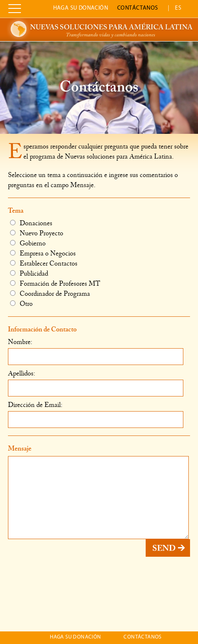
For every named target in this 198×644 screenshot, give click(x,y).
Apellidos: (22, 373)
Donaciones (31, 223)
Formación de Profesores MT (55, 283)
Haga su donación (81, 8)
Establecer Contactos (44, 263)
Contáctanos (138, 8)
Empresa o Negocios (43, 253)
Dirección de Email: (35, 405)
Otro (21, 304)
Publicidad (29, 273)
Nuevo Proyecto (37, 233)
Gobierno (28, 243)
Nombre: (20, 342)
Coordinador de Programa (50, 293)
